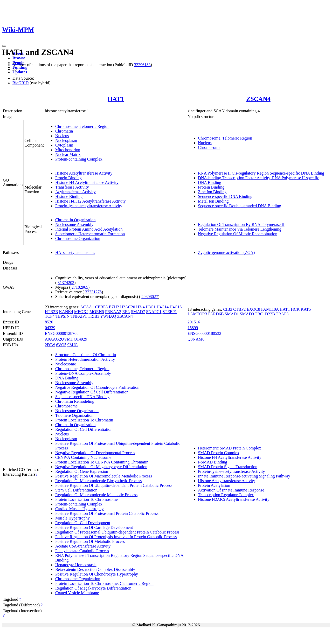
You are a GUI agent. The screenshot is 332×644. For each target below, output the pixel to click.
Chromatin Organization (75, 220)
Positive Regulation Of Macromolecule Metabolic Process (104, 476)
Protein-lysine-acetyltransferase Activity (89, 206)
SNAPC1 (154, 312)
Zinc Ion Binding (212, 192)
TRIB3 (93, 316)
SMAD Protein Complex (219, 453)
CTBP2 (239, 309)
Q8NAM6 (196, 339)
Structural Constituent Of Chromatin (86, 355)
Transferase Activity (72, 187)
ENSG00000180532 (204, 333)
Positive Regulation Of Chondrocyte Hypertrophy (97, 574)
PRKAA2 (113, 312)
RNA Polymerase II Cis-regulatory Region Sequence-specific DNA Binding (261, 173)
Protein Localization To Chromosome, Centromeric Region (104, 583)
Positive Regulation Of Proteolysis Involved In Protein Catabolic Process (116, 537)
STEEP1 (170, 312)
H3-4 (140, 307)
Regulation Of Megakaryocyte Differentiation (93, 588)
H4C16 (176, 307)
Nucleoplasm (66, 140)
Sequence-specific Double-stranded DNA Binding (239, 206)
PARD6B (216, 314)
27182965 (80, 287)
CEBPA (102, 307)
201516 (194, 322)
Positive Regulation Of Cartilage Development (94, 527)
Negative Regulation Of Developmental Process (95, 453)
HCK (295, 309)
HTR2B (51, 312)
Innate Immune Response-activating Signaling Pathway (244, 476)
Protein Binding (68, 178)
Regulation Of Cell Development (83, 523)
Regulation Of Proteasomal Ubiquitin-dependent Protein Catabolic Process (117, 532)
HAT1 (116, 99)
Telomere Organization (74, 415)
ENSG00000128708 (62, 333)
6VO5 (61, 345)
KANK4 (66, 312)
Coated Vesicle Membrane (77, 593)
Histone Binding (69, 196)
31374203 (66, 283)
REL (126, 312)
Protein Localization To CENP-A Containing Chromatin (102, 462)
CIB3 (228, 309)
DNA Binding (209, 182)
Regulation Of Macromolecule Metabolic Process (96, 495)
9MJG (73, 345)
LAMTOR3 (197, 314)
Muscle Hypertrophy (72, 518)
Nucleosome (66, 364)
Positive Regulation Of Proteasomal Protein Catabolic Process (107, 513)
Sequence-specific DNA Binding (225, 196)
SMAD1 (232, 314)
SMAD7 (138, 312)
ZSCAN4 (258, 99)
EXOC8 (253, 309)
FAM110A (270, 309)
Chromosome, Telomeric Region (82, 126)
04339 (50, 328)
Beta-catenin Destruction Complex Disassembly (95, 569)
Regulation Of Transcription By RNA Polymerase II (241, 224)
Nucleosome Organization (77, 411)
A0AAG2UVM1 (59, 339)
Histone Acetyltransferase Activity (84, 173)
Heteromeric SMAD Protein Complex (229, 448)
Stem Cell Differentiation (76, 490)
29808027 (150, 297)
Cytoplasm (64, 145)
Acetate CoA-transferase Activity (83, 546)
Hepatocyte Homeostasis (76, 565)
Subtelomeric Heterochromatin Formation (90, 234)
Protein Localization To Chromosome (87, 499)
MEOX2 (81, 312)
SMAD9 (247, 314)
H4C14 (163, 307)
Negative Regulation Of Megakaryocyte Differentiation (101, 467)
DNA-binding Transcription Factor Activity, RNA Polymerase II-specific (258, 178)
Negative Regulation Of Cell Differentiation (92, 392)
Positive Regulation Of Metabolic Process (90, 541)
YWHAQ (108, 316)
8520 (49, 322)
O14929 (80, 339)
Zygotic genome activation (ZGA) (226, 252)
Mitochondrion (68, 150)
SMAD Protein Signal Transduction (228, 467)
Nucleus (62, 136)
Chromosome (209, 147)
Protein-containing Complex (79, 159)
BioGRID (20, 83)
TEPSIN (63, 316)
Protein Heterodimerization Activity (85, 359)
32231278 (93, 292)
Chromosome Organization (78, 238)
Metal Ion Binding (213, 201)
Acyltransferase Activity (75, 192)
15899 (193, 328)
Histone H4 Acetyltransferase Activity (87, 182)
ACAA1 (87, 307)
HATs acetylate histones (75, 252)
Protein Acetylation (214, 485)
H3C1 (151, 307)
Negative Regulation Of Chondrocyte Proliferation (97, 387)
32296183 (142, 65)
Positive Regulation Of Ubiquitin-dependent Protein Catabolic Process (114, 485)
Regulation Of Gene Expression (82, 471)
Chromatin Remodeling (75, 401)
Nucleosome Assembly (74, 224)
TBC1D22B (265, 314)
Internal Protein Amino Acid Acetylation (89, 229)
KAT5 (306, 309)
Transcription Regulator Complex (226, 495)
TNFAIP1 (79, 316)
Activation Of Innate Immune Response (231, 490)
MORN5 (97, 312)
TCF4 (50, 316)
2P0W (50, 345)
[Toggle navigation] (4, 46)
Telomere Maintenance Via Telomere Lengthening (240, 229)
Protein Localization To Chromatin (84, 420)
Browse (19, 58)
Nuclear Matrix (68, 154)
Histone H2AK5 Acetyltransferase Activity (234, 499)
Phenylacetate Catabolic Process (82, 551)
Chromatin (64, 131)
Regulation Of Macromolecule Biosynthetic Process (98, 481)
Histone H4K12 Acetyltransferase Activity (91, 201)
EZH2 (114, 307)
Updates (20, 72)
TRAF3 (282, 314)
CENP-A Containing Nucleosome (83, 457)
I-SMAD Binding (212, 462)
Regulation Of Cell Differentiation (84, 429)
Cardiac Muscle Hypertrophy (79, 509)
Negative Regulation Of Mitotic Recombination (238, 234)
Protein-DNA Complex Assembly (83, 373)
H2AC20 (128, 307)
